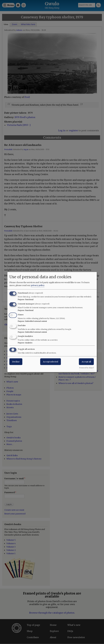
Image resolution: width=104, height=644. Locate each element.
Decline (16, 362)
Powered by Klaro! (86, 368)
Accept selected (51, 362)
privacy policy (38, 285)
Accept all (86, 362)
